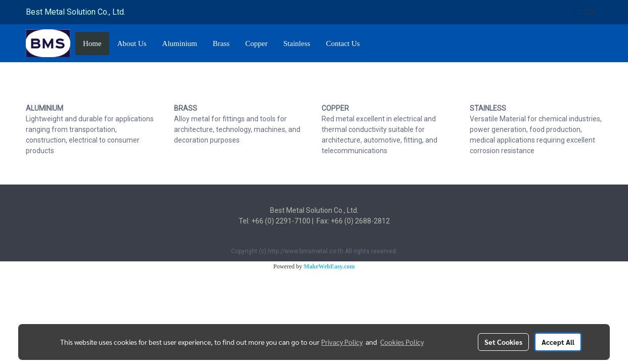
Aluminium (180, 43)
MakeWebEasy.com (329, 266)
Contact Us (343, 43)
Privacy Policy (342, 342)
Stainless (297, 43)
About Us (132, 43)
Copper (256, 43)
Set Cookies (503, 342)
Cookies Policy (402, 342)
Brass (221, 43)
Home (92, 43)
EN (584, 12)
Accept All (558, 342)
